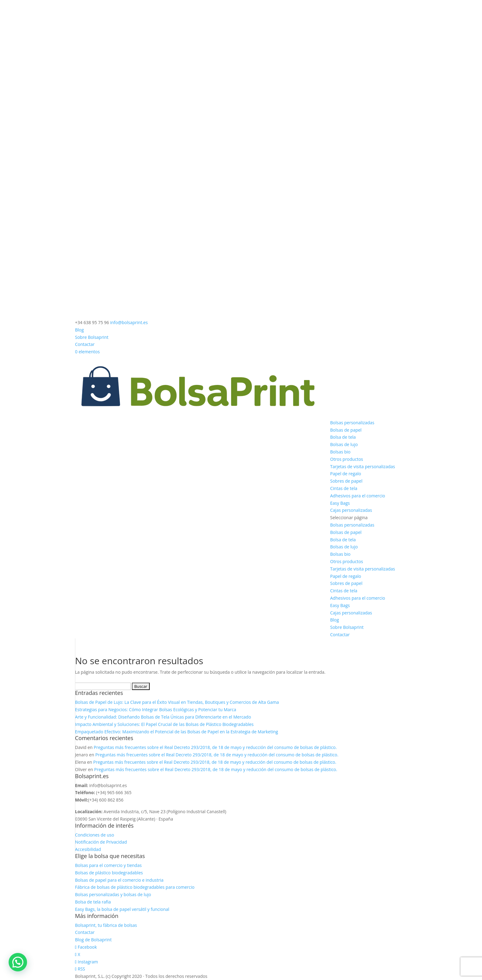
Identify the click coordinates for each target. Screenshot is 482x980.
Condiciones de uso (95, 835)
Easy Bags (340, 503)
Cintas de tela (344, 488)
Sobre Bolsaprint (92, 337)
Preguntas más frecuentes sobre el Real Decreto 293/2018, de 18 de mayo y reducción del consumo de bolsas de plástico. (215, 747)
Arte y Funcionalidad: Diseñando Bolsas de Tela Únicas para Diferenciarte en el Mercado (163, 717)
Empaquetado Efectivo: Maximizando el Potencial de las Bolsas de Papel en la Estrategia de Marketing (177, 732)
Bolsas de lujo (344, 444)
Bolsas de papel (346, 430)
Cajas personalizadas (351, 510)
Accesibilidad (88, 849)
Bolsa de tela (343, 437)
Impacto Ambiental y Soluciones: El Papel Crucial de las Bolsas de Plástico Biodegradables (164, 724)
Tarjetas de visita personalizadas (363, 466)
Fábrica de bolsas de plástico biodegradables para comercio (135, 887)
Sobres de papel (346, 481)
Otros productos (347, 459)
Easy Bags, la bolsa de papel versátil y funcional (122, 909)
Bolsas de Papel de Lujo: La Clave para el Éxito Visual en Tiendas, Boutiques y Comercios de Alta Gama (177, 702)
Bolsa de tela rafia (93, 902)
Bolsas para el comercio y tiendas (108, 865)
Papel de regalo (346, 474)
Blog (79, 330)
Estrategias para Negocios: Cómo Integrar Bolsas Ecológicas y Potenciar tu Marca (156, 710)
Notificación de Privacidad (101, 842)
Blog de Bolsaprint (93, 940)
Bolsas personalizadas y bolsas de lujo (113, 894)
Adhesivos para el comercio (358, 496)
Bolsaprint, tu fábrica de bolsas (106, 925)
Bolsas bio (340, 452)
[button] (18, 962)
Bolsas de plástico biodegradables (109, 873)
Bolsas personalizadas (352, 423)
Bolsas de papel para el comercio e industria (119, 880)
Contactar (85, 344)
